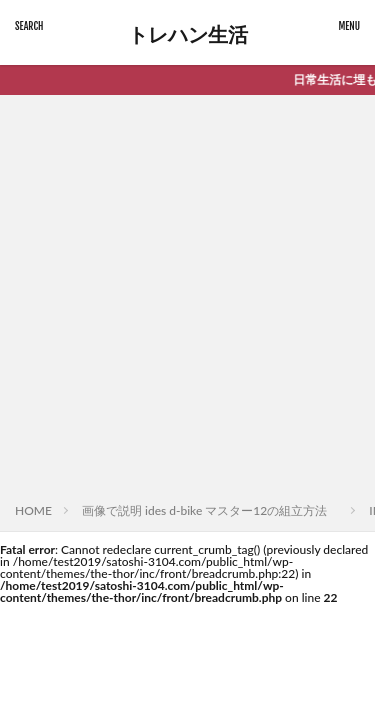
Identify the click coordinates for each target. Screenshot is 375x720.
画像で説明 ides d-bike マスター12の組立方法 (210, 510)
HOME (33, 510)
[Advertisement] (187, 302)
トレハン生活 (188, 35)
